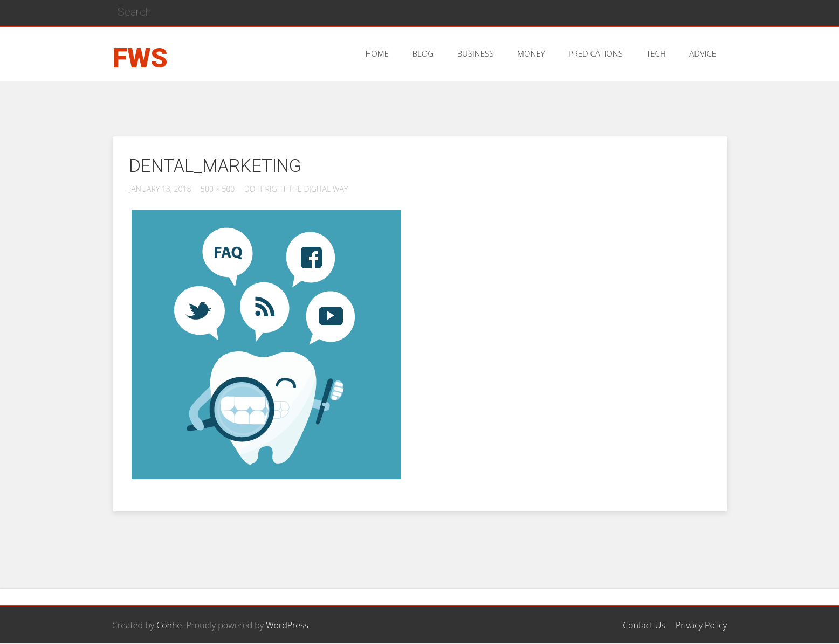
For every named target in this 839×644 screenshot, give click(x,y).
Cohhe (169, 625)
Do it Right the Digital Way (296, 189)
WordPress (287, 625)
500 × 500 (218, 189)
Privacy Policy (701, 625)
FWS (140, 58)
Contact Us (644, 625)
